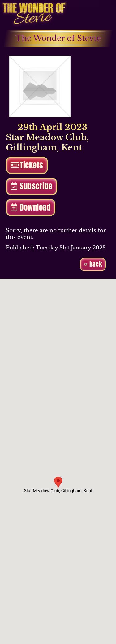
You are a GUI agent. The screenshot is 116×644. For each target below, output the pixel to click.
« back (93, 264)
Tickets (27, 165)
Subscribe (32, 186)
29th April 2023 (47, 127)
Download (30, 207)
